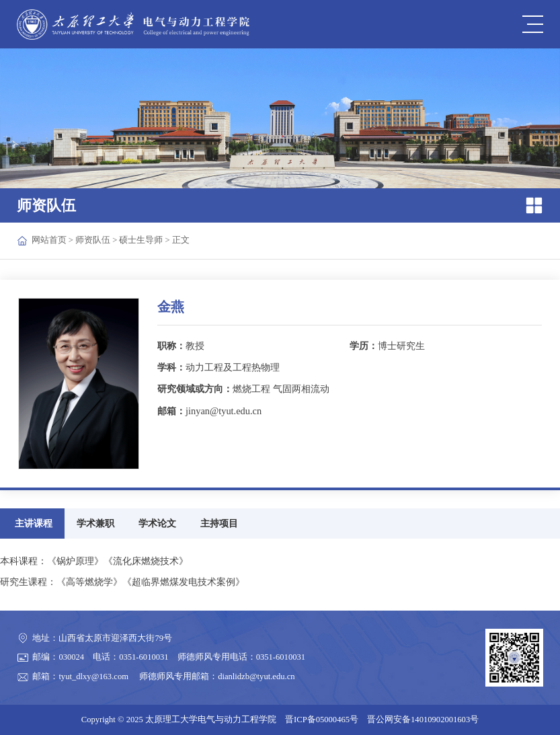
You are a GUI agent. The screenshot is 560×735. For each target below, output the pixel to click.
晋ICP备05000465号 (322, 720)
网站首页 (49, 240)
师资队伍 (93, 240)
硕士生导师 (141, 240)
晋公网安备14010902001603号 (423, 720)
